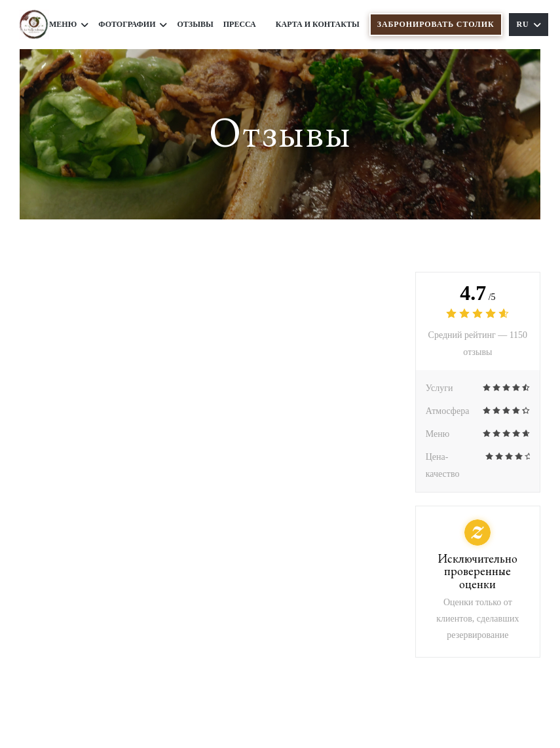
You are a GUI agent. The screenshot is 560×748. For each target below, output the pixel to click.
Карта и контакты (318, 24)
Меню (69, 25)
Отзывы (195, 24)
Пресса (240, 24)
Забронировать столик (436, 24)
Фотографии (133, 25)
